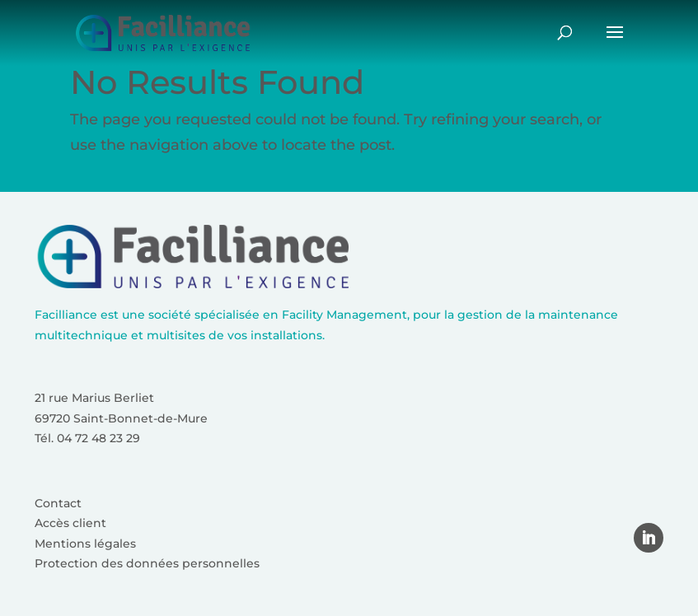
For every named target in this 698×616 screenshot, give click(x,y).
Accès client (70, 523)
